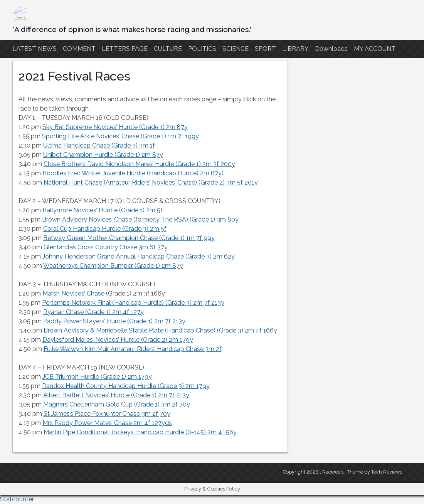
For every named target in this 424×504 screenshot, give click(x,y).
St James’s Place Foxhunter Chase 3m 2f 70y (107, 414)
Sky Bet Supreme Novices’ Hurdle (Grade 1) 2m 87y (115, 127)
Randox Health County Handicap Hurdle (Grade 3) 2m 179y (126, 386)
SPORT (265, 49)
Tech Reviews (387, 472)
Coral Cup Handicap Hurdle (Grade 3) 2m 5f (105, 229)
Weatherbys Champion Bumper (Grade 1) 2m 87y (113, 266)
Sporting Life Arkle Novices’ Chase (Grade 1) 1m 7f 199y (120, 136)
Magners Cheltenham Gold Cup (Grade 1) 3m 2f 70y (117, 404)
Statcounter (17, 499)
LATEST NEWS (34, 49)
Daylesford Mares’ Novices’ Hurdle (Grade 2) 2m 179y (118, 340)
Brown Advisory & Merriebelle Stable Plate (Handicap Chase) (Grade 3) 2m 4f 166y (160, 330)
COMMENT (79, 49)
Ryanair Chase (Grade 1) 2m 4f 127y (93, 312)
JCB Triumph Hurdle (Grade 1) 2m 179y (97, 377)
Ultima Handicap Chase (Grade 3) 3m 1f (99, 145)
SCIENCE (236, 49)
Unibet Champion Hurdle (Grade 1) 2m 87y (103, 155)
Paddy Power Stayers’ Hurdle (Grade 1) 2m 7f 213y (114, 321)
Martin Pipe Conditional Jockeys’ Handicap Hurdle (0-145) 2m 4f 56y (140, 432)
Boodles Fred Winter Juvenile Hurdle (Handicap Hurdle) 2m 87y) (133, 173)
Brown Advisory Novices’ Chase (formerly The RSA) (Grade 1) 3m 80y (140, 219)
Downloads (331, 49)
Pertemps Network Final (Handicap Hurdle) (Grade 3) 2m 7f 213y (133, 303)
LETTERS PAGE (125, 49)
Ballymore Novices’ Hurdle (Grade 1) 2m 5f (103, 210)
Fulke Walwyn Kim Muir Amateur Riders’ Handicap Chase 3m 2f (133, 349)
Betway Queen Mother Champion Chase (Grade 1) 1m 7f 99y (129, 238)
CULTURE (168, 49)
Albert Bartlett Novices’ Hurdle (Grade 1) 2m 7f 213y (116, 395)
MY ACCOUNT (375, 49)
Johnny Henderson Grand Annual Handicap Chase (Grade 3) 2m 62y (139, 256)
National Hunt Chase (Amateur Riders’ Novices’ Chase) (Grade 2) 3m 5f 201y (151, 182)
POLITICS (202, 49)
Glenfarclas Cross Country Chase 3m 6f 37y (106, 247)
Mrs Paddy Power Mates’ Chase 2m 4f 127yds (107, 423)
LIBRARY (295, 49)
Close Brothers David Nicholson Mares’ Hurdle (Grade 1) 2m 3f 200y (139, 164)
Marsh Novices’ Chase (73, 293)
